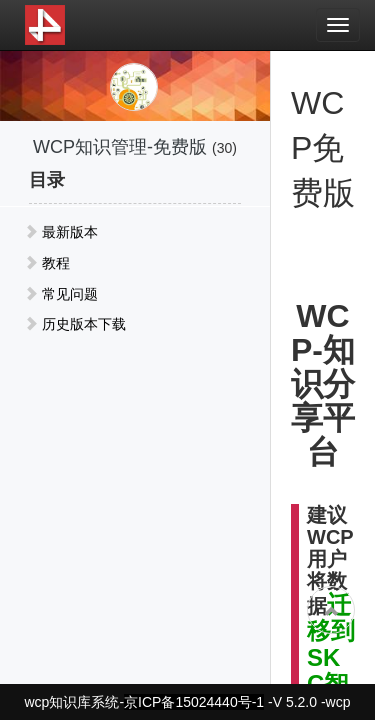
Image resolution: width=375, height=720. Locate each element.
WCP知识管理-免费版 (120, 147)
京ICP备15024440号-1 (194, 702)
